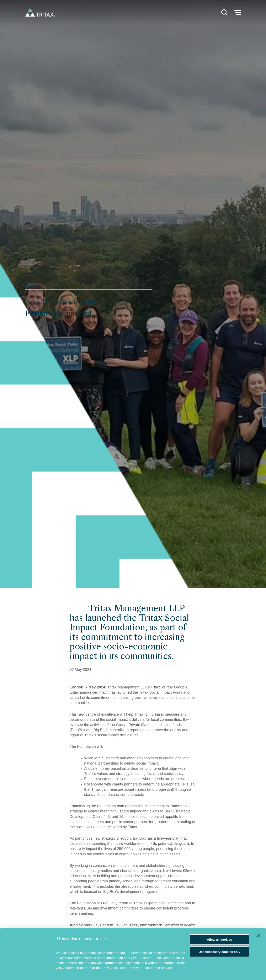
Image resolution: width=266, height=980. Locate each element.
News (31, 287)
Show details (65, 971)
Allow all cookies (220, 927)
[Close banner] (258, 923)
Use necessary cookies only (219, 939)
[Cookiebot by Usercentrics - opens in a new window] (28, 971)
